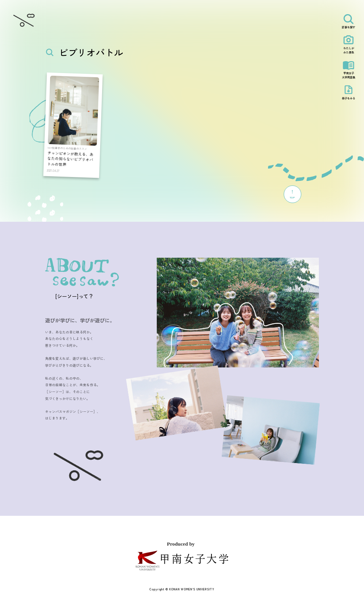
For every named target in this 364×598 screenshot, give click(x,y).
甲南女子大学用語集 (349, 75)
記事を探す (349, 27)
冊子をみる (349, 98)
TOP (292, 194)
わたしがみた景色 (349, 50)
